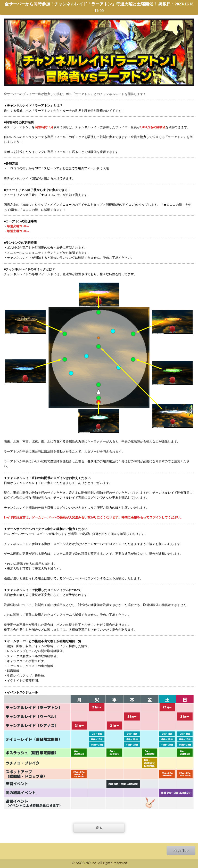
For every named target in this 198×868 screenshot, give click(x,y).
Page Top (181, 850)
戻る (99, 828)
